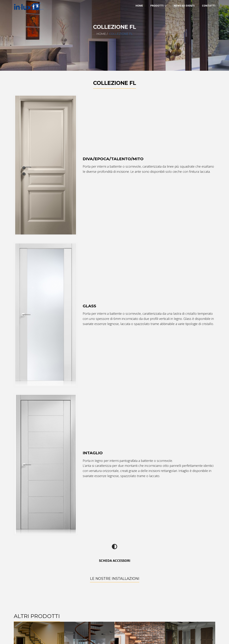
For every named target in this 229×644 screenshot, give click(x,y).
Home (101, 34)
